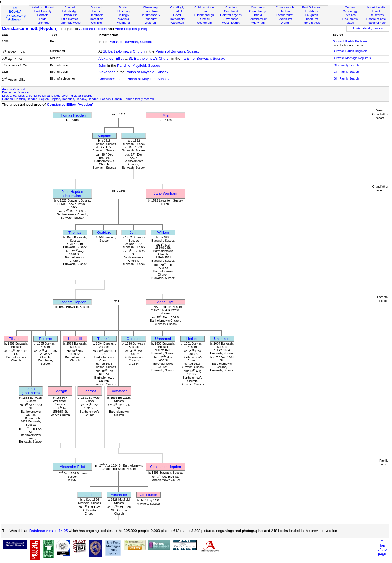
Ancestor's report (14, 89)
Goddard (104, 232)
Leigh (43, 19)
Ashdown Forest (43, 7)
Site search (376, 15)
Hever (177, 15)
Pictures (350, 15)
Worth (285, 23)
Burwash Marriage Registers (352, 58)
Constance (107, 79)
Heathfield (97, 15)
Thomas (75, 232)
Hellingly (124, 15)
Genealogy (350, 11)
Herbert (192, 339)
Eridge (97, 11)
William (163, 232)
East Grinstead (312, 7)
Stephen (104, 136)
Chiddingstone (204, 7)
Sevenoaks (231, 19)
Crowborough (285, 7)
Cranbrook (258, 7)
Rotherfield (177, 19)
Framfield (177, 11)
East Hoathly (43, 11)
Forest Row (150, 11)
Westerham (204, 23)
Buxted (123, 7)
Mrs (166, 115)
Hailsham (312, 11)
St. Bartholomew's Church (124, 51)
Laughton (312, 15)
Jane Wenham (166, 194)
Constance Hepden (166, 467)
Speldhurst (285, 19)
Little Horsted (70, 19)
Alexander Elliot (111, 58)
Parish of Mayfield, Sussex (138, 66)
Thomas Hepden (73, 115)
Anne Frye (166, 302)
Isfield (258, 15)
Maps (350, 23)
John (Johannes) (31, 391)
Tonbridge (43, 23)
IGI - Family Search (346, 65)
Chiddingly (177, 7)
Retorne (45, 339)
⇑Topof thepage (382, 547)
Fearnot (90, 391)
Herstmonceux (150, 15)
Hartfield (43, 15)
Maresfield (97, 19)
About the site (376, 7)
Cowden (231, 7)
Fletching (123, 11)
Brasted (70, 7)
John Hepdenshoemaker (72, 194)
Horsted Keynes (231, 15)
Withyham (258, 23)
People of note (376, 19)
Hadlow (285, 11)
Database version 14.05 (49, 531)
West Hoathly (231, 23)
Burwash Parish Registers (350, 41)
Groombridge (258, 11)
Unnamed (163, 339)
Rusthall (204, 19)
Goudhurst (231, 11)
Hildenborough (204, 15)
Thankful (104, 339)
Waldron (150, 23)
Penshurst (150, 19)
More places (312, 23)
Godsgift (60, 391)
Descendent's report (16, 92)
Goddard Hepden (93, 29)
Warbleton (177, 23)
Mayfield (123, 19)
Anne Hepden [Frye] (131, 29)
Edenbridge (70, 11)
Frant (204, 11)
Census (350, 7)
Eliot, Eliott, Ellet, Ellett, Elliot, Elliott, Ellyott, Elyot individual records (47, 96)
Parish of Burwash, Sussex (130, 42)
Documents (350, 19)
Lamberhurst (285, 15)
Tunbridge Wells (70, 23)
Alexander (106, 72)
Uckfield (97, 23)
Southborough (258, 19)
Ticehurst (312, 19)
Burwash (97, 7)
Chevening (150, 7)
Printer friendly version (368, 28)
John (102, 66)
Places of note (376, 23)
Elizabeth (16, 339)
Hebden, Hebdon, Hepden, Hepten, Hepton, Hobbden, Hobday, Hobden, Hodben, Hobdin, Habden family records (78, 99)
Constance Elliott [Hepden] (30, 28)
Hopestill (75, 339)
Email (376, 11)
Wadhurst (123, 23)
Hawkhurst (70, 15)
